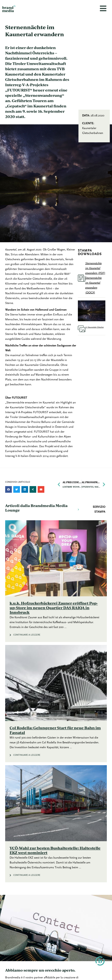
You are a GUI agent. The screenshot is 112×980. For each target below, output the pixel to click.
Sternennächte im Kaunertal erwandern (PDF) (95, 268)
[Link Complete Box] (56, 581)
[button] (8, 489)
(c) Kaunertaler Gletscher (94, 327)
